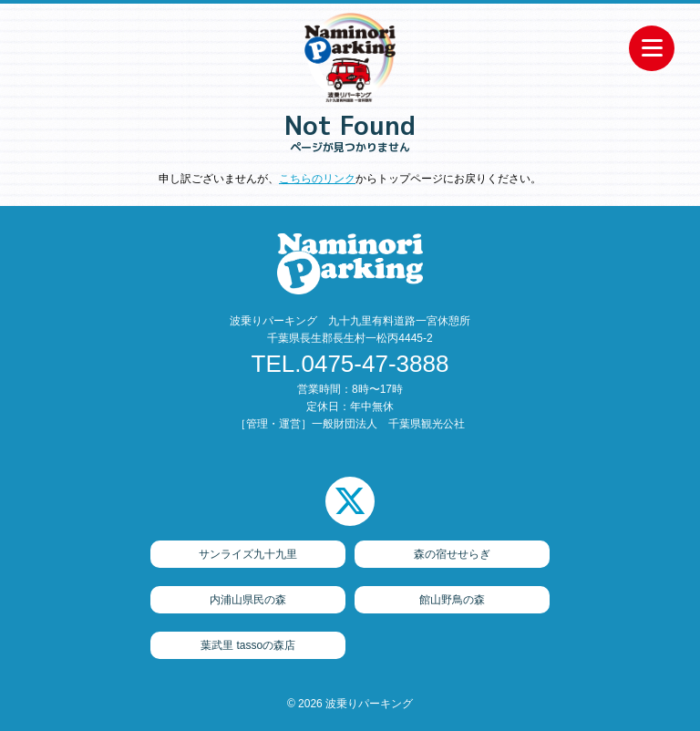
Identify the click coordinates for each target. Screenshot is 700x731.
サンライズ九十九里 (248, 554)
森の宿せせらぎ (452, 554)
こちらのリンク (317, 179)
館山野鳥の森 (452, 600)
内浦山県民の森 (248, 600)
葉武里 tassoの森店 (248, 645)
